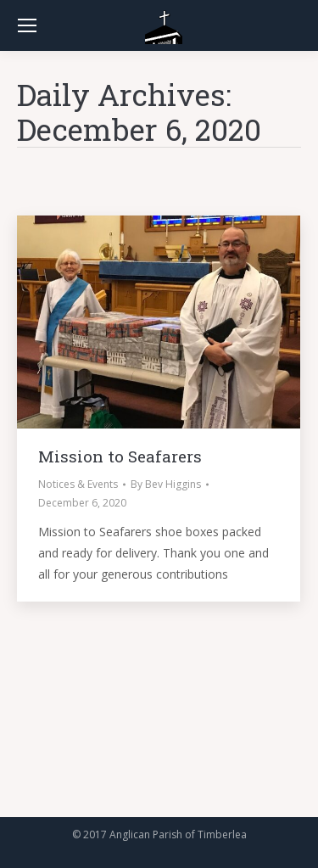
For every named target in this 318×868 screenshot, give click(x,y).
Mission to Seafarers (120, 456)
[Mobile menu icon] (27, 25)
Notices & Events (78, 484)
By (166, 484)
